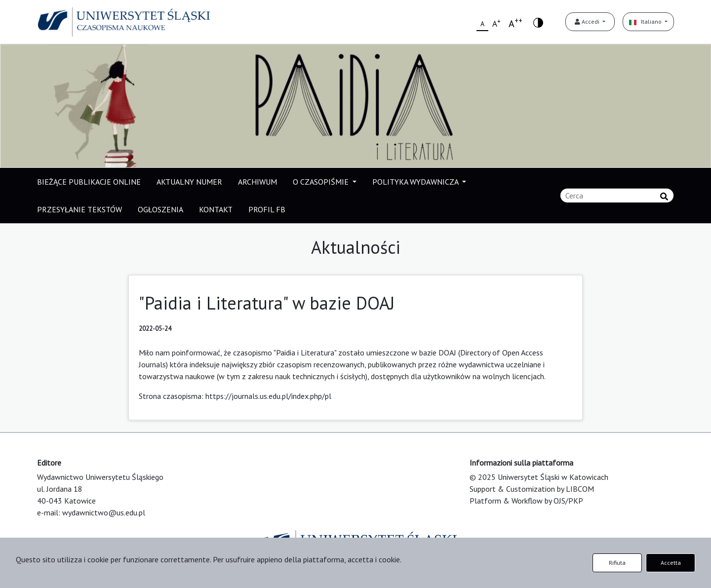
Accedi (588, 21)
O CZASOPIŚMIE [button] (322, 182)
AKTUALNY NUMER (189, 182)
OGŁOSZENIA (160, 209)
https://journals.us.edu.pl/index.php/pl (268, 396)
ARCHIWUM (257, 182)
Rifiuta (617, 563)
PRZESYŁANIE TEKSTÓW (79, 209)
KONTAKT (216, 209)
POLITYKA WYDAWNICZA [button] (416, 182)
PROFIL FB (267, 209)
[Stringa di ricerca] (617, 196)
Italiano (646, 21)
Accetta (671, 563)
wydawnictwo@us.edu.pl (104, 512)
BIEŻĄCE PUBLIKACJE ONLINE (89, 182)
